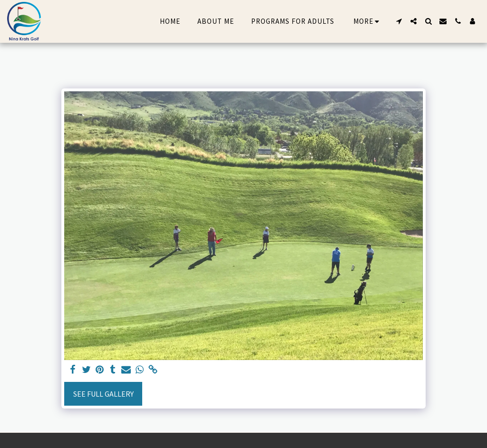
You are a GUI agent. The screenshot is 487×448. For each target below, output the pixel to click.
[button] (399, 21)
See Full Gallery (103, 394)
